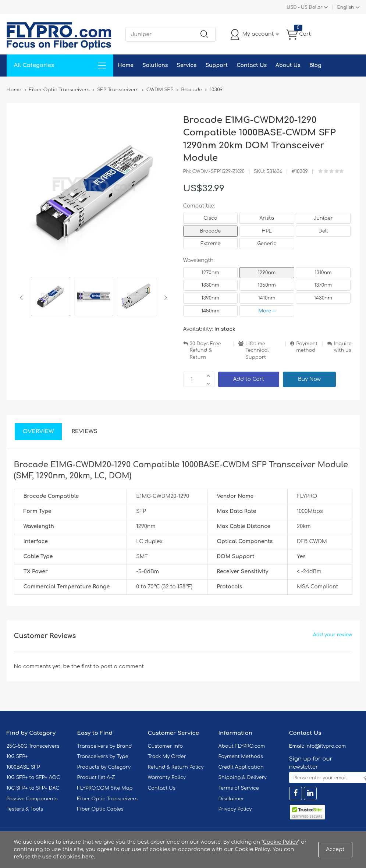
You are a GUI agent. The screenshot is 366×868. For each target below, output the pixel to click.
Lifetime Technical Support (257, 350)
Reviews (84, 431)
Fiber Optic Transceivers (108, 799)
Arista (267, 218)
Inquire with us (343, 347)
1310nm (323, 273)
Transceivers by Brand (105, 746)
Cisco (210, 218)
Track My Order (167, 757)
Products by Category (104, 767)
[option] (51, 297)
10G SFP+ (17, 757)
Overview (38, 431)
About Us (288, 65)
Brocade (210, 231)
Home (126, 65)
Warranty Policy (167, 777)
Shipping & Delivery (243, 777)
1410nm (267, 298)
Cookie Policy (281, 842)
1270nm (210, 273)
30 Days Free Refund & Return (205, 350)
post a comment (122, 667)
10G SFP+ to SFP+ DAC (33, 788)
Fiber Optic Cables (100, 809)
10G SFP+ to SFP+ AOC (33, 777)
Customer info (166, 746)
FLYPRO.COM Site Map (105, 788)
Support (216, 65)
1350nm (267, 285)
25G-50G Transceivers (33, 746)
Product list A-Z (96, 777)
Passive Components (32, 799)
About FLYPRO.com (242, 746)
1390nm (211, 298)
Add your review (333, 635)
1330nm (211, 285)
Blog (315, 65)
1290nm (267, 273)
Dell (323, 231)
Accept (335, 849)
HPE (267, 231)
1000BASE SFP (23, 767)
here (88, 857)
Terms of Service (239, 788)
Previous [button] (23, 298)
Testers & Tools (25, 809)
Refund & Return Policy (176, 767)
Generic (267, 244)
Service (186, 65)
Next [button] (164, 298)
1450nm (210, 311)
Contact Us (252, 65)
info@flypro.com (326, 746)
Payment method (307, 347)
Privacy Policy (235, 809)
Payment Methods (241, 757)
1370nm (323, 285)
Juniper (323, 218)
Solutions (155, 65)
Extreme (211, 244)
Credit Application (241, 767)
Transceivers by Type (103, 757)
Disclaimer (232, 799)
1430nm (323, 298)
